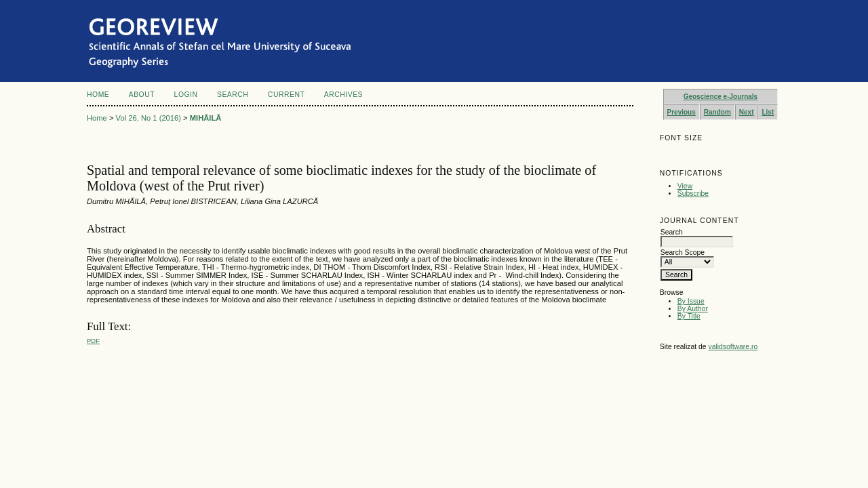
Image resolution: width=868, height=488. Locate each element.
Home (98, 95)
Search (233, 95)
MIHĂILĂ (206, 118)
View (685, 186)
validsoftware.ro (733, 347)
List (768, 112)
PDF (93, 341)
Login (186, 95)
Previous (682, 112)
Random (717, 112)
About (142, 95)
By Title (689, 316)
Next (747, 112)
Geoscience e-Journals (721, 97)
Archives (343, 95)
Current (286, 95)
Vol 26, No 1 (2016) (149, 118)
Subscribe (693, 194)
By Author (693, 309)
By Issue (691, 301)
